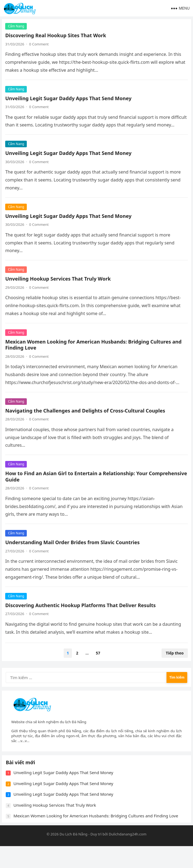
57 (98, 662)
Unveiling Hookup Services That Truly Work (59, 287)
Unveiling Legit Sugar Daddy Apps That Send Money (69, 99)
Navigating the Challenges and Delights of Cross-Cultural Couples (86, 419)
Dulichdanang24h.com (128, 856)
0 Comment (40, 45)
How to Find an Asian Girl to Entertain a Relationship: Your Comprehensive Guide (77, 485)
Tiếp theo (174, 662)
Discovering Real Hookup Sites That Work (56, 36)
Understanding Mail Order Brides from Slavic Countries (73, 551)
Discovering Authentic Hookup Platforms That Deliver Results (81, 614)
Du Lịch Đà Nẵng (74, 856)
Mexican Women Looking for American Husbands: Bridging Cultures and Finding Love (94, 353)
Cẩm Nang (17, 27)
